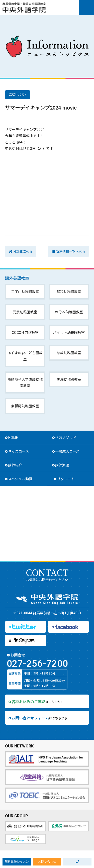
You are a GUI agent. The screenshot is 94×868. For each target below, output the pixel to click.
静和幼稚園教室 (69, 292)
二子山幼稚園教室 (25, 292)
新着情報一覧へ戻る (71, 251)
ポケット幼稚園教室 (69, 332)
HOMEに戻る (23, 251)
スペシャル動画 (20, 479)
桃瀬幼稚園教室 (69, 379)
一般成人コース (67, 451)
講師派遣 (62, 465)
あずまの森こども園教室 (25, 356)
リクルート (66, 479)
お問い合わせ (47, 861)
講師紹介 (15, 465)
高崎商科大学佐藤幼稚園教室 (25, 382)
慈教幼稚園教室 (69, 353)
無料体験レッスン (17, 861)
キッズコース (18, 451)
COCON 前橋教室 (25, 332)
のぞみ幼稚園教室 (69, 312)
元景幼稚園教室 (25, 312)
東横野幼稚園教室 (25, 406)
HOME (13, 437)
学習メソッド (66, 437)
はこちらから (37, 701)
